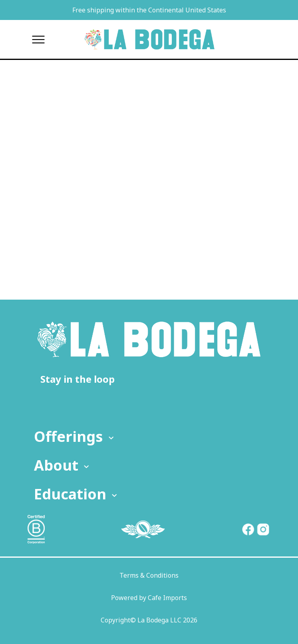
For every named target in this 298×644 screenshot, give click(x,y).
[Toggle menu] (38, 39)
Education (76, 494)
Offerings (75, 436)
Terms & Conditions (149, 575)
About (63, 465)
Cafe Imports (167, 598)
